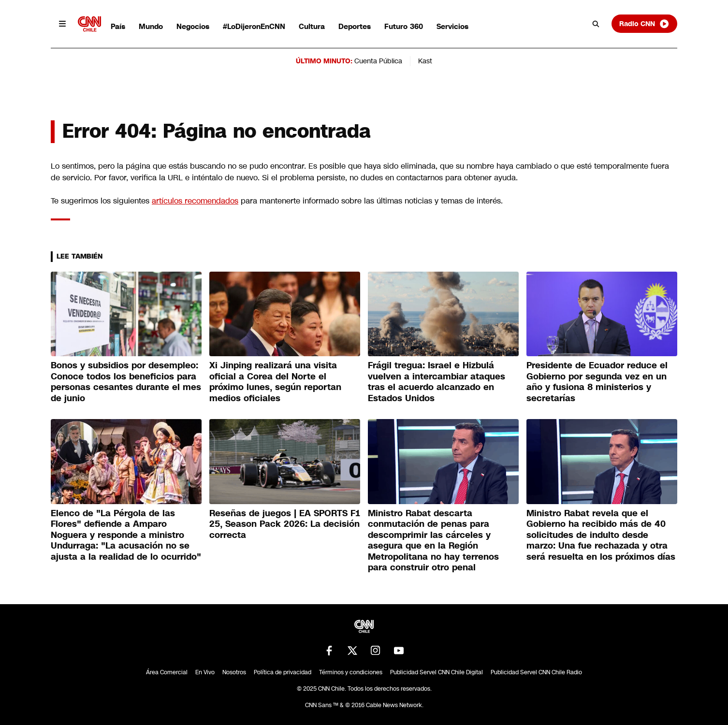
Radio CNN (644, 24)
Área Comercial (167, 672)
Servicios (452, 26)
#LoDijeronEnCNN (254, 26)
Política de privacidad (283, 672)
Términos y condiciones (351, 672)
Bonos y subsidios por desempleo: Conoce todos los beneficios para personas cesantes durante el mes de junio (126, 382)
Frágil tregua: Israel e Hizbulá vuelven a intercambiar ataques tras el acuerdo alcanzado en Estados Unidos (437, 382)
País (118, 26)
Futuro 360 (404, 26)
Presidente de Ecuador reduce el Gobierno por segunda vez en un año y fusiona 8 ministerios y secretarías (597, 382)
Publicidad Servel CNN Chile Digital (437, 672)
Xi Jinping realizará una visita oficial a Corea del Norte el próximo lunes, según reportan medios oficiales (275, 382)
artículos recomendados (195, 201)
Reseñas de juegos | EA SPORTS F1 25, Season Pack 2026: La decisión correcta (285, 524)
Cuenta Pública (378, 61)
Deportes (355, 26)
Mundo (151, 26)
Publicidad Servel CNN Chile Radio (536, 672)
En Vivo (205, 672)
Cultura (312, 26)
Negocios (193, 26)
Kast (425, 61)
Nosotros (234, 672)
